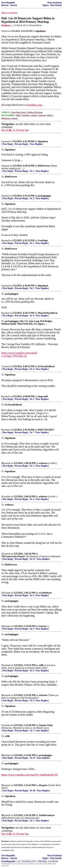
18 (3, 755)
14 (3, 626)
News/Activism (54, 3)
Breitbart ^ (7, 25)
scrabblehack (45, 593)
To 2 (32, 198)
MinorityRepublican (48, 313)
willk (41, 665)
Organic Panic (46, 725)
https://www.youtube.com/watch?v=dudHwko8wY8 (29, 775)
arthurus (43, 463)
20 (3, 815)
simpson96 (43, 396)
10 (3, 463)
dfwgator (43, 785)
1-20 (9, 130)
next (22, 130)
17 (3, 725)
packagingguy (44, 196)
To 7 (32, 432)
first (4, 130)
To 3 (32, 316)
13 (3, 593)
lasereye (43, 626)
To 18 (32, 791)
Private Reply (22, 144)
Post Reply (8, 144)
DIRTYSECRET (46, 430)
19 (3, 785)
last (27, 130)
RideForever (44, 166)
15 (3, 665)
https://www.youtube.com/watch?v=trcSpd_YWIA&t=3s (19, 354)
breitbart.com (35, 105)
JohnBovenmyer (47, 815)
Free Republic (8, 3)
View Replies (36, 144)
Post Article (56, 5)
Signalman (43, 141)
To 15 (32, 758)
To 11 (32, 559)
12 (3, 554)
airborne (43, 695)
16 (3, 695)
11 (2, 497)
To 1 (32, 171)
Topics (45, 5)
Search (14, 5)
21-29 (16, 130)
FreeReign (43, 241)
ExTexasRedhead (46, 366)
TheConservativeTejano (13, 556)
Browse (5, 5)
